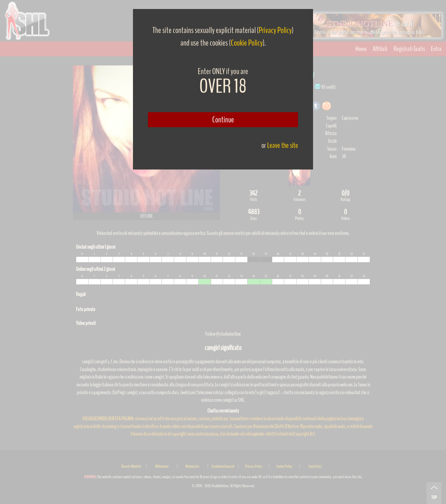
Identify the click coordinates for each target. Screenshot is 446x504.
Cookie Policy (247, 43)
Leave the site (283, 145)
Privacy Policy (275, 30)
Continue (223, 120)
